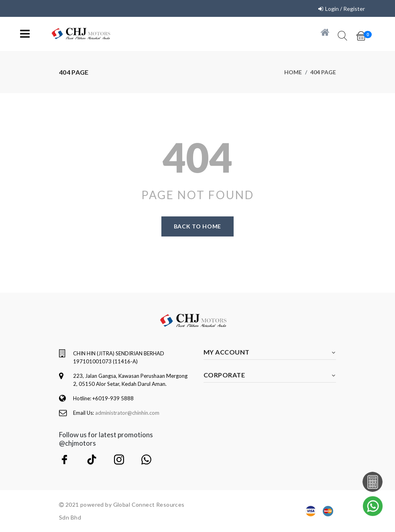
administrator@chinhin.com (127, 413)
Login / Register (345, 9)
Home (293, 72)
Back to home (197, 226)
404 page (323, 72)
